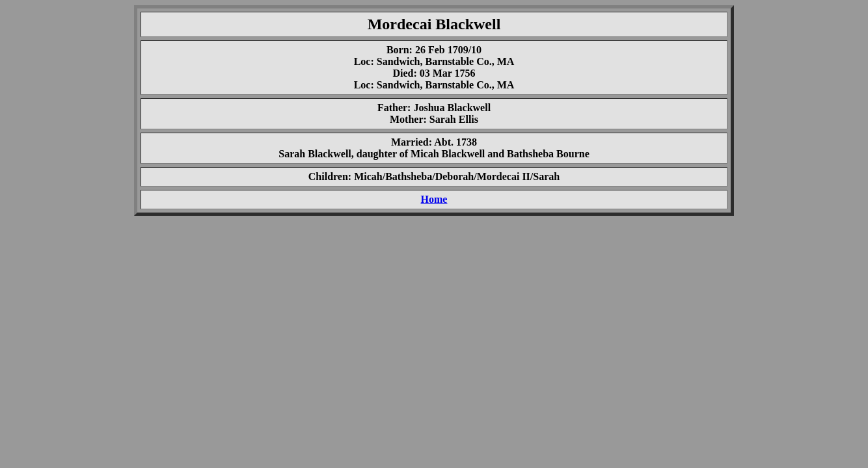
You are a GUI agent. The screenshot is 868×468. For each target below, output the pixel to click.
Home (434, 199)
